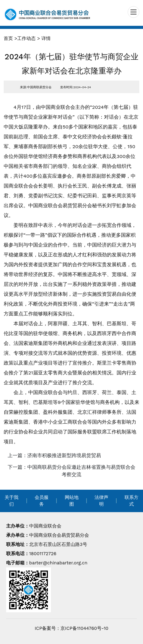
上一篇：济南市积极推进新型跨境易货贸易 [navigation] (54, 455)
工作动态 (26, 38)
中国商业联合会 (45, 526)
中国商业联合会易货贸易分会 (59, 535)
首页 (8, 38)
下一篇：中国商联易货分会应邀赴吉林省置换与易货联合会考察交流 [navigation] (71, 471)
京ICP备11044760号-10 (84, 628)
